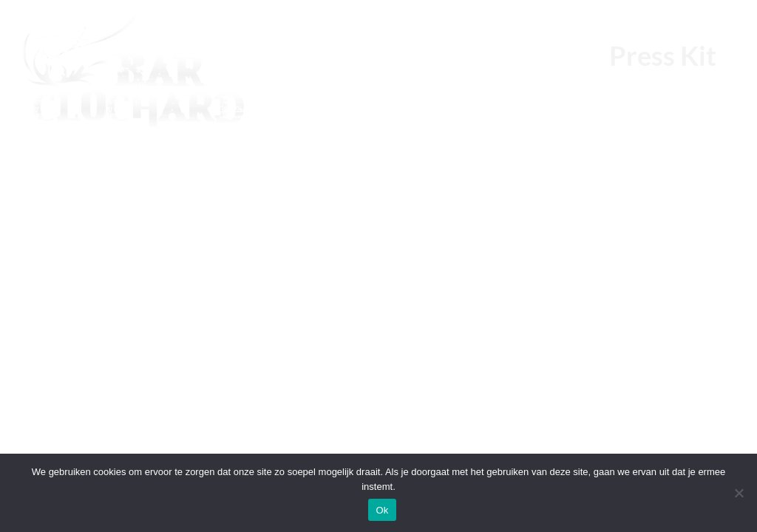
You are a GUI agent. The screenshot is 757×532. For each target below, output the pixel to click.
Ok (382, 510)
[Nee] (739, 493)
